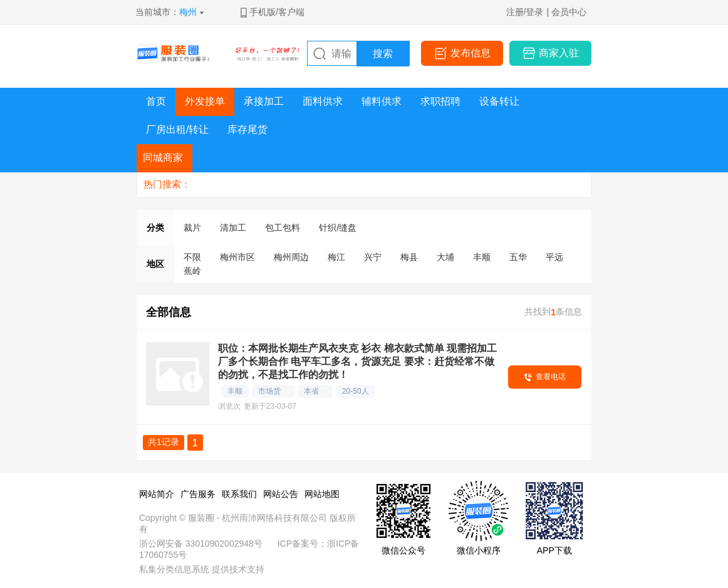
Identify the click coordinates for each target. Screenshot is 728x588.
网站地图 (322, 494)
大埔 (445, 257)
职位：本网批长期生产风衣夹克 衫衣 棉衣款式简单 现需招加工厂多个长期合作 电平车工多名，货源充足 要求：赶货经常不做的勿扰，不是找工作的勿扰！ (357, 361)
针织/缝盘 (338, 228)
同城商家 (163, 158)
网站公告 (281, 494)
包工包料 (283, 228)
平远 (554, 257)
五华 (518, 257)
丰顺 (482, 257)
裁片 (192, 228)
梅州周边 (291, 257)
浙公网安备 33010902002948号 (201, 543)
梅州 (188, 12)
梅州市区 (237, 257)
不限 (192, 257)
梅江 (336, 257)
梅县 (409, 257)
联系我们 (239, 494)
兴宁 (373, 257)
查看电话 (551, 377)
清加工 (233, 228)
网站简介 (157, 494)
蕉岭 (192, 271)
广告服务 (198, 494)
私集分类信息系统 (174, 569)
